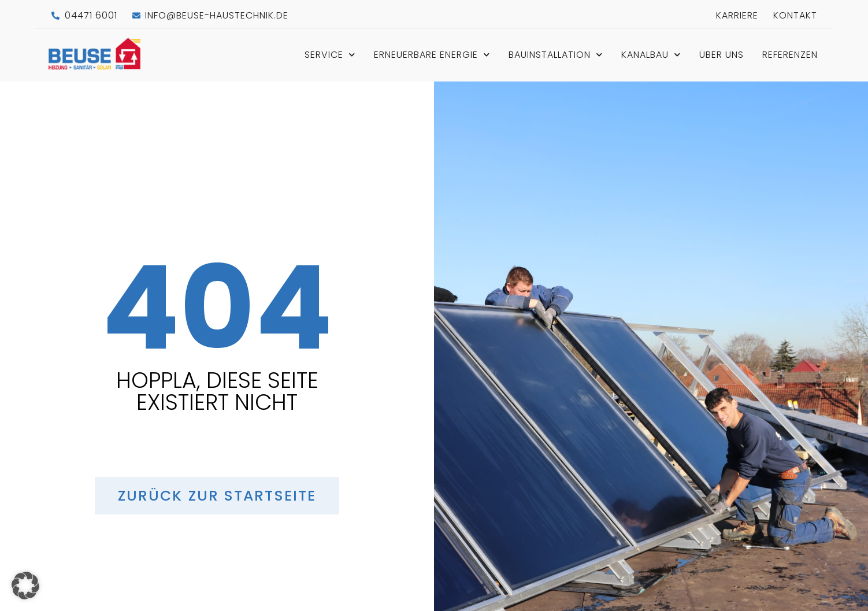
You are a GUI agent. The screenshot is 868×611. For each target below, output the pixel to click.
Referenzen (790, 55)
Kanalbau (651, 55)
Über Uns (722, 55)
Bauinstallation (556, 55)
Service (330, 55)
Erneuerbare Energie (432, 55)
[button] (25, 586)
